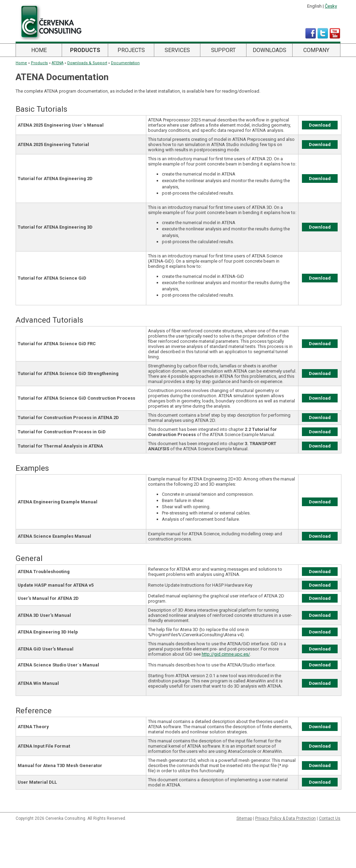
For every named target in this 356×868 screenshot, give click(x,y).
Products (85, 50)
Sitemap (244, 818)
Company (316, 50)
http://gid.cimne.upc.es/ (226, 654)
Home (39, 50)
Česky (331, 6)
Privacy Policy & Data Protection (285, 818)
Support (223, 50)
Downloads (270, 50)
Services (177, 50)
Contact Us (330, 818)
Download (320, 125)
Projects (131, 50)
